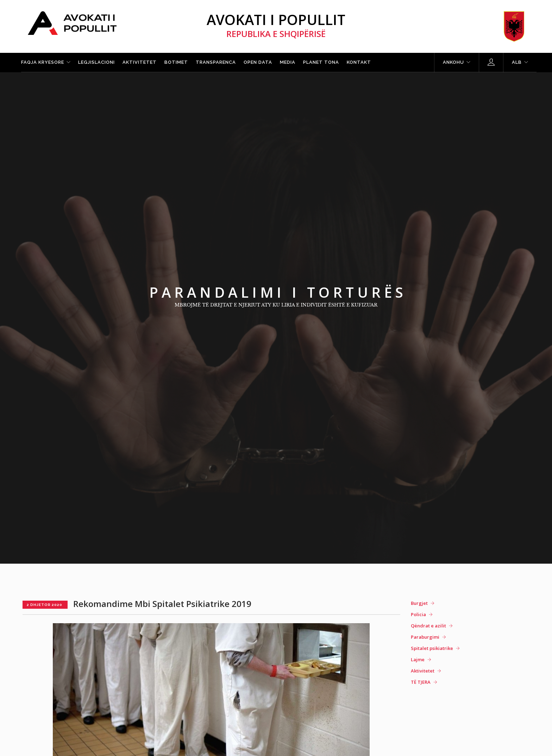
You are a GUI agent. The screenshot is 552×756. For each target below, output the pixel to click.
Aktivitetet (140, 62)
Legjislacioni (96, 62)
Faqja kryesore (43, 62)
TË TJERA (421, 682)
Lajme (418, 659)
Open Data (258, 62)
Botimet (176, 62)
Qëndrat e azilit (428, 626)
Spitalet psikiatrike (432, 648)
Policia (418, 614)
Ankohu (453, 62)
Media (288, 62)
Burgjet (419, 603)
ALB (517, 62)
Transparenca (216, 62)
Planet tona (321, 62)
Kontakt (359, 62)
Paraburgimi (425, 637)
